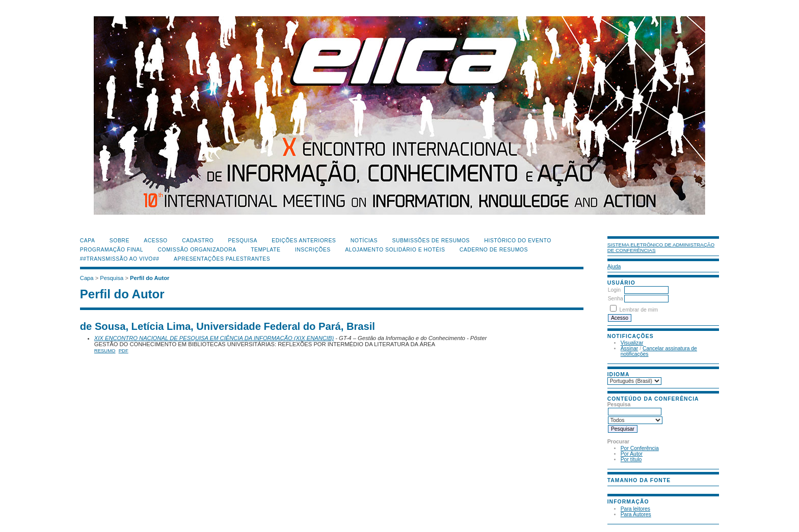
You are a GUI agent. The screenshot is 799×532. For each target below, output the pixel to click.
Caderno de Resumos (494, 250)
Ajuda (614, 267)
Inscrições (313, 250)
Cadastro (198, 241)
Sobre (119, 241)
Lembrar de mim (639, 310)
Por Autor (632, 454)
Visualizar (632, 343)
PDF (124, 351)
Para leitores (635, 509)
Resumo (105, 351)
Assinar (630, 348)
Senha (616, 299)
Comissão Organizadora (197, 250)
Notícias (364, 241)
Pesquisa (243, 241)
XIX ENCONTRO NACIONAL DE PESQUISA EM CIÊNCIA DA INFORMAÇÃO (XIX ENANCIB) (214, 338)
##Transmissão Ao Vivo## (120, 259)
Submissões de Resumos (431, 241)
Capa (88, 241)
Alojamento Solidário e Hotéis (395, 250)
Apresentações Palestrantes (222, 259)
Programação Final (112, 250)
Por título (631, 459)
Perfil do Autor (150, 278)
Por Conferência (640, 448)
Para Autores (636, 514)
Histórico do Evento (518, 241)
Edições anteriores (304, 241)
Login (614, 290)
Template (265, 250)
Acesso (155, 241)
